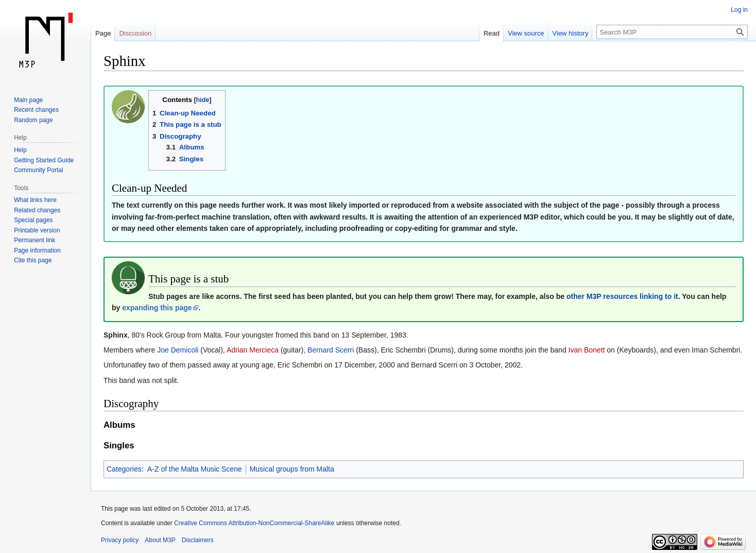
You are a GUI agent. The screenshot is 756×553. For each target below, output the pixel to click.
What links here (35, 200)
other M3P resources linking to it (622, 296)
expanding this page (157, 308)
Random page (33, 120)
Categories (124, 469)
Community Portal (38, 170)
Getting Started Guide (44, 160)
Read (492, 33)
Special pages (33, 220)
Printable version (37, 230)
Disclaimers (198, 540)
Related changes (37, 210)
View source (526, 33)
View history (571, 33)
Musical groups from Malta (292, 469)
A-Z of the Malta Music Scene (195, 469)
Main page (28, 100)
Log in (739, 10)
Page (103, 33)
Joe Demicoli (178, 350)
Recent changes (36, 110)
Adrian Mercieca (253, 350)
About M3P (160, 540)
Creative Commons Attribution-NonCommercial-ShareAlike (254, 523)
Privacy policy (120, 540)
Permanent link (35, 240)
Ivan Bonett (587, 350)
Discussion (135, 33)
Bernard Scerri (331, 350)
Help (20, 150)
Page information (37, 250)
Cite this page (33, 260)
